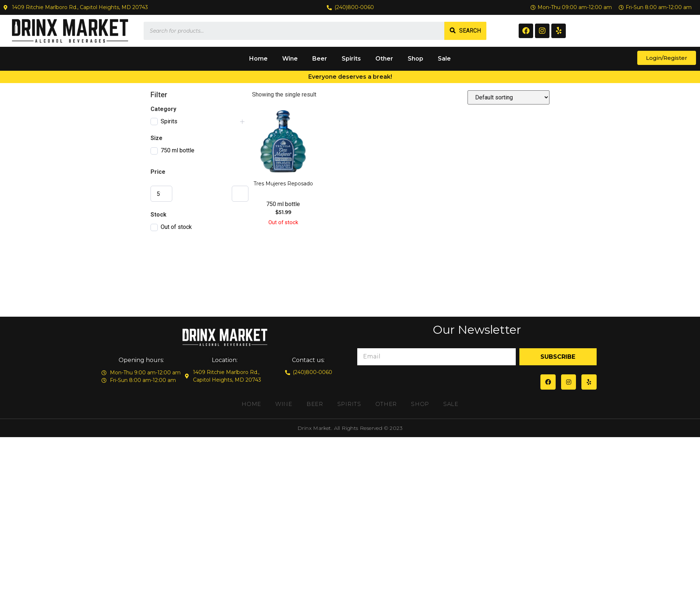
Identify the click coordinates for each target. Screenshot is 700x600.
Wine (290, 59)
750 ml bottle (178, 150)
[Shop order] (508, 97)
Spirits (351, 59)
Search (470, 31)
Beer (320, 59)
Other (384, 59)
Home (258, 59)
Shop (415, 59)
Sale (444, 59)
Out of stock (176, 227)
